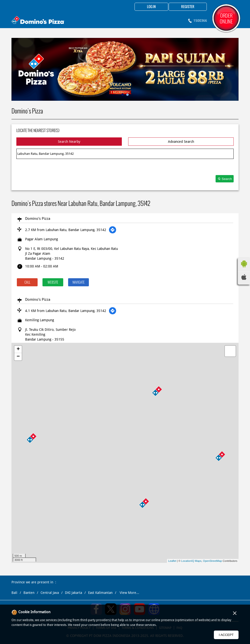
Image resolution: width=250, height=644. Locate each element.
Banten (29, 593)
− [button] (18, 357)
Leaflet (172, 561)
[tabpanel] (125, 69)
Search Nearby (69, 142)
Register (188, 7)
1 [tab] (123, 95)
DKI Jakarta (73, 593)
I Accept (226, 635)
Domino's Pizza (38, 219)
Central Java (50, 593)
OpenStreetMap (212, 561)
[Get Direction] (113, 230)
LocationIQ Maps (191, 561)
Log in (151, 7)
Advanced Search (181, 142)
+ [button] (18, 349)
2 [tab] (127, 95)
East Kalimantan (100, 593)
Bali (14, 593)
